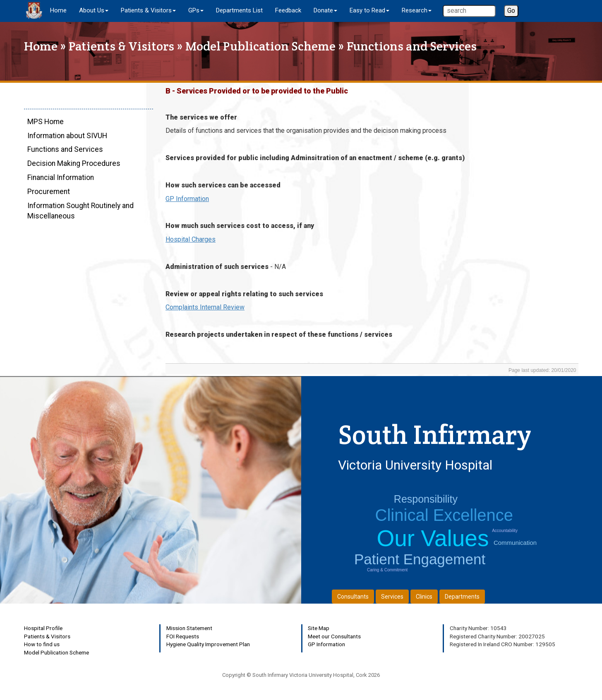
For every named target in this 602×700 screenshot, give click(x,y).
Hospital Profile (43, 628)
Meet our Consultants (334, 636)
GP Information (187, 199)
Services (392, 597)
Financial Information (61, 177)
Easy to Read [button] (369, 10)
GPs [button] (196, 10)
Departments (462, 597)
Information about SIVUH (67, 136)
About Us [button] (94, 10)
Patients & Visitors (121, 46)
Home (58, 10)
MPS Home (46, 122)
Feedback (288, 10)
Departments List (239, 10)
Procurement (49, 192)
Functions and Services (65, 149)
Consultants (353, 597)
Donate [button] (325, 10)
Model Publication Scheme (260, 46)
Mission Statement (189, 628)
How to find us (42, 644)
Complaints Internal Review (205, 307)
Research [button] (417, 10)
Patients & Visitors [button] (148, 10)
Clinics (424, 597)
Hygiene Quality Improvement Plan (208, 644)
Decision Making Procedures (74, 163)
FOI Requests (183, 636)
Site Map (319, 628)
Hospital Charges (191, 239)
